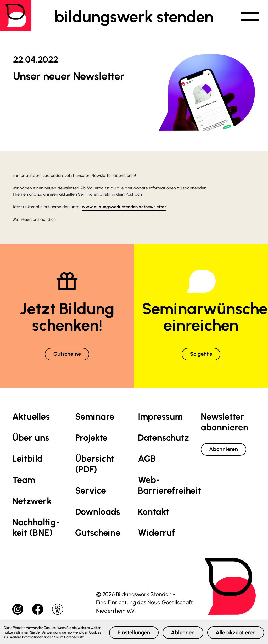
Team (24, 480)
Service (91, 491)
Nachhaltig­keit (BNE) (36, 528)
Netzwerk (32, 502)
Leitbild (27, 459)
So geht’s (201, 354)
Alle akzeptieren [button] (234, 630)
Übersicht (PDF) (95, 465)
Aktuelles (31, 417)
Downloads (98, 512)
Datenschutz (163, 438)
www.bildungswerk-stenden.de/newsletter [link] (124, 207)
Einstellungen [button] (129, 630)
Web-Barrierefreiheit (169, 486)
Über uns (31, 438)
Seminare (95, 417)
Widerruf (157, 533)
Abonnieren (224, 450)
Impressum (160, 417)
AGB (147, 459)
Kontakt (153, 512)
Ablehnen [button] (180, 630)
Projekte (91, 438)
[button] (249, 17)
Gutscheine (67, 354)
